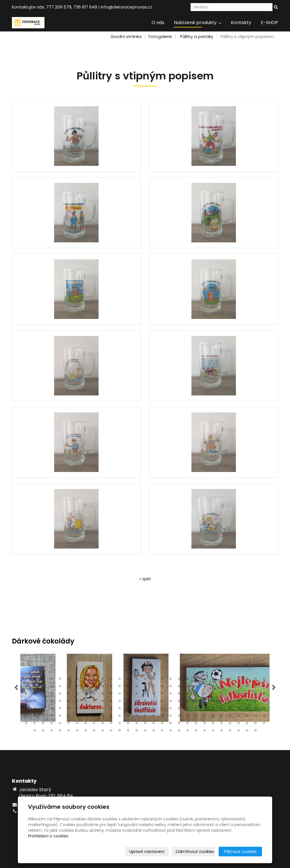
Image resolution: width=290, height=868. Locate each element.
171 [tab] (238, 717)
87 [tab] (264, 695)
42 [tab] (128, 687)
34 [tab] (60, 687)
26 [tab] (238, 680)
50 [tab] (196, 687)
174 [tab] (264, 717)
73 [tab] (145, 695)
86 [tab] (255, 695)
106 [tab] (179, 702)
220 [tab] (170, 732)
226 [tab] (221, 732)
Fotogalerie (160, 37)
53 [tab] (221, 687)
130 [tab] (137, 710)
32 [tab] (43, 687)
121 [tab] (60, 710)
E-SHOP (269, 23)
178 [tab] (52, 724)
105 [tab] (170, 702)
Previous (16, 688)
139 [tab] (213, 710)
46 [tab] (162, 687)
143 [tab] (247, 710)
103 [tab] (153, 702)
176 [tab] (35, 724)
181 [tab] (77, 724)
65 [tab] (77, 695)
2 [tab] (35, 680)
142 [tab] (238, 710)
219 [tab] (162, 732)
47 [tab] (170, 687)
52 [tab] (213, 687)
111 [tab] (221, 702)
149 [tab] (52, 717)
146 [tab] (26, 717)
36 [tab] (77, 687)
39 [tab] (103, 687)
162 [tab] (162, 717)
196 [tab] (204, 724)
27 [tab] (247, 680)
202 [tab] (255, 724)
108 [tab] (196, 702)
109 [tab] (204, 702)
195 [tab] (196, 724)
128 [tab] (120, 710)
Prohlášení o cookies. (49, 836)
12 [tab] (120, 680)
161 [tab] (153, 717)
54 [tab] (230, 687)
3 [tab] (43, 680)
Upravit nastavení (147, 852)
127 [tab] (111, 710)
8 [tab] (86, 680)
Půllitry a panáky (197, 37)
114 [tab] (247, 702)
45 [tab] (153, 687)
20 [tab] (187, 680)
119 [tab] (43, 710)
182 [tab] (86, 724)
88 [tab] (26, 702)
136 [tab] (187, 710)
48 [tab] (179, 687)
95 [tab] (86, 702)
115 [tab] (255, 702)
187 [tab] (128, 724)
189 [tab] (145, 724)
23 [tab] (213, 680)
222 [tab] (187, 732)
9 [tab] (94, 680)
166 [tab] (196, 717)
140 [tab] (221, 710)
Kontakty (241, 23)
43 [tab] (137, 687)
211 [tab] (94, 732)
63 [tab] (60, 695)
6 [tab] (69, 680)
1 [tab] (26, 680)
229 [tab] (247, 732)
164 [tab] (179, 717)
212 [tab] (103, 732)
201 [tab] (247, 724)
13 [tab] (128, 680)
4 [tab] (52, 680)
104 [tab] (162, 702)
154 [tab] (94, 717)
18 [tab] (170, 680)
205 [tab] (43, 732)
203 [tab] (264, 724)
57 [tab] (255, 687)
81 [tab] (213, 695)
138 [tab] (204, 710)
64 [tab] (69, 695)
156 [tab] (111, 717)
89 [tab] (35, 702)
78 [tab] (187, 695)
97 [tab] (103, 702)
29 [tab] (264, 680)
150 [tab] (60, 717)
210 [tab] (86, 732)
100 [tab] (128, 702)
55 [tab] (238, 687)
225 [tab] (213, 732)
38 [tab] (94, 687)
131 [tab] (145, 710)
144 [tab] (255, 710)
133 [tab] (162, 710)
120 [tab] (52, 710)
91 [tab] (52, 702)
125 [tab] (94, 710)
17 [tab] (162, 680)
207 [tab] (60, 732)
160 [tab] (145, 717)
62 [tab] (52, 695)
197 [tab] (213, 724)
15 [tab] (145, 680)
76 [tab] (170, 695)
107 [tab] (187, 702)
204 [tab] (35, 732)
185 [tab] (111, 724)
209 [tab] (77, 732)
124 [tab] (86, 710)
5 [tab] (60, 680)
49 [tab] (187, 687)
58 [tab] (264, 687)
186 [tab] (120, 724)
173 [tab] (255, 717)
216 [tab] (137, 732)
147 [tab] (35, 717)
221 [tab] (179, 732)
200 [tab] (238, 724)
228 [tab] (238, 732)
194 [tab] (187, 724)
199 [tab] (230, 724)
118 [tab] (35, 710)
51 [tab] (204, 687)
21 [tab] (196, 680)
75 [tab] (162, 695)
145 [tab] (264, 710)
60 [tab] (35, 695)
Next (274, 688)
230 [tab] (255, 732)
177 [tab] (43, 724)
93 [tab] (69, 702)
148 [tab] (43, 717)
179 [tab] (60, 724)
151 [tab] (69, 717)
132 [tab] (153, 710)
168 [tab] (213, 717)
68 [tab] (103, 695)
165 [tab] (187, 717)
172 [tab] (247, 717)
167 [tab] (204, 717)
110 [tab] (213, 702)
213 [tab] (111, 732)
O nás (158, 23)
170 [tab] (230, 717)
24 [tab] (221, 680)
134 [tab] (170, 710)
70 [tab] (120, 695)
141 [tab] (230, 710)
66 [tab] (86, 695)
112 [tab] (230, 702)
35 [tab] (69, 687)
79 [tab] (196, 695)
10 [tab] (103, 680)
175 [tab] (26, 724)
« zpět (145, 579)
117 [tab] (26, 710)
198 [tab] (221, 724)
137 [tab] (196, 710)
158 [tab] (128, 717)
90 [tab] (43, 702)
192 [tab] (170, 724)
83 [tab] (230, 695)
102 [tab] (145, 702)
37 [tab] (86, 687)
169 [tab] (221, 717)
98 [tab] (111, 702)
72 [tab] (137, 695)
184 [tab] (103, 724)
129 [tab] (128, 710)
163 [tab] (170, 717)
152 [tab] (77, 717)
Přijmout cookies (240, 852)
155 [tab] (103, 717)
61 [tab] (43, 695)
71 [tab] (128, 695)
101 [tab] (137, 702)
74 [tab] (153, 695)
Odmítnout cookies (195, 852)
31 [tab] (35, 687)
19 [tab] (179, 680)
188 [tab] (137, 724)
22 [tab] (204, 680)
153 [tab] (86, 717)
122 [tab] (69, 710)
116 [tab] (264, 702)
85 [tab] (247, 695)
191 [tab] (162, 724)
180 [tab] (69, 724)
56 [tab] (247, 687)
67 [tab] (94, 695)
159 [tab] (137, 717)
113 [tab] (238, 702)
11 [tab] (111, 680)
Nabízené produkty (198, 23)
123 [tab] (77, 710)
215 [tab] (128, 732)
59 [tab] (26, 695)
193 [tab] (179, 724)
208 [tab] (69, 732)
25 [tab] (230, 680)
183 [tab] (94, 724)
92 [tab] (60, 702)
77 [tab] (179, 695)
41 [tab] (120, 687)
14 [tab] (137, 680)
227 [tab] (230, 732)
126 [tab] (103, 710)
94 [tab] (77, 702)
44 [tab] (145, 687)
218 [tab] (153, 732)
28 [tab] (255, 680)
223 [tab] (196, 732)
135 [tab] (179, 710)
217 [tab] (145, 732)
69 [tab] (111, 695)
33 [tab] (52, 687)
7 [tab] (77, 680)
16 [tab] (153, 680)
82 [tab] (221, 695)
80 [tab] (204, 695)
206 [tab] (52, 732)
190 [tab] (153, 724)
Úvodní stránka (126, 37)
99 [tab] (120, 702)
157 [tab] (120, 717)
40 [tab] (111, 687)
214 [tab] (120, 732)
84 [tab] (238, 695)
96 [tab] (94, 702)
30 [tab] (26, 687)
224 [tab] (204, 732)
